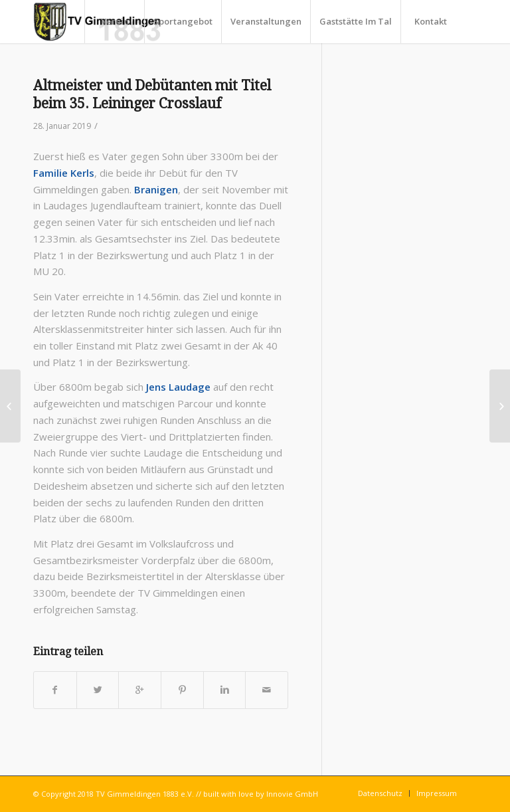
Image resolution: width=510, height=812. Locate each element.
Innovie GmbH (292, 794)
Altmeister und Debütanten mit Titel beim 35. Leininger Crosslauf (152, 94)
